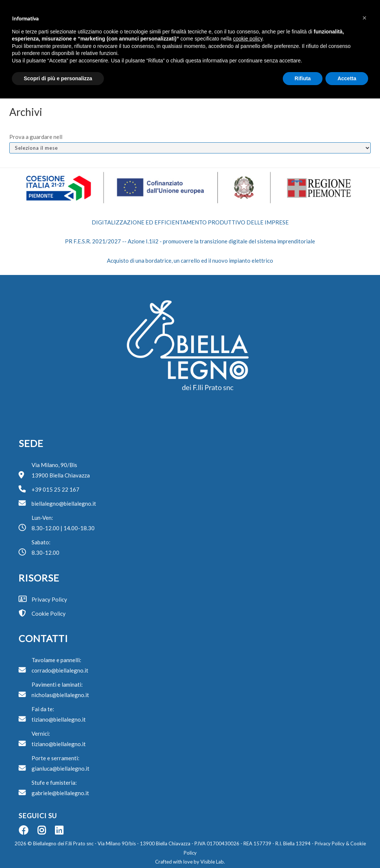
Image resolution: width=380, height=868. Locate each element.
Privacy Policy (329, 843)
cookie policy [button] (248, 39)
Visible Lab (212, 862)
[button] (364, 18)
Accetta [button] (347, 78)
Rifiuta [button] (303, 78)
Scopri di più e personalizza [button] (58, 78)
